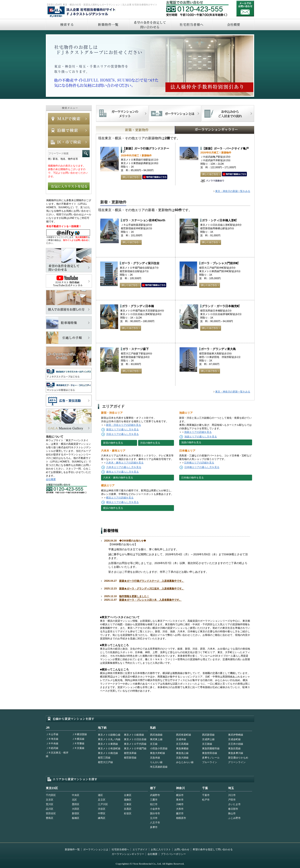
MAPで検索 (69, 119)
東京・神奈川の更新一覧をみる (233, 392)
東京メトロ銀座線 (134, 735)
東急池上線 (182, 753)
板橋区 (76, 818)
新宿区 (76, 813)
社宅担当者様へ (120, 849)
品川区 (50, 809)
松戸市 (206, 800)
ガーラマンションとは (96, 849)
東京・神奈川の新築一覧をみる (233, 191)
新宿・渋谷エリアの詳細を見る (124, 425)
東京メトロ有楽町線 (109, 748)
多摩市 (154, 827)
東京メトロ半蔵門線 (135, 748)
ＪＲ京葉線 (78, 748)
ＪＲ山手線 (52, 734)
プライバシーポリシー (173, 854)
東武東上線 (156, 739)
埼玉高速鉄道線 (159, 767)
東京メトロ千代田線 (135, 744)
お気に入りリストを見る (69, 186)
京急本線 (155, 758)
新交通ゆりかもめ (238, 758)
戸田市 (232, 800)
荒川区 (50, 804)
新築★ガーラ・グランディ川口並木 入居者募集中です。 (152, 589)
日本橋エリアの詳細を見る (199, 463)
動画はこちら (155, 177)
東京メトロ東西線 (108, 744)
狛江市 (154, 804)
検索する (66, 24)
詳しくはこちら (131, 177)
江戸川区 (103, 804)
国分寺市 (155, 813)
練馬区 (102, 818)
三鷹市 (154, 800)
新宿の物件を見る (113, 443)
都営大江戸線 (105, 762)
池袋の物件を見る (191, 442)
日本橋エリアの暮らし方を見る (202, 467)
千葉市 (206, 795)
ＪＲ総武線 (52, 748)
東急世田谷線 (210, 753)
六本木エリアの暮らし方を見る (124, 467)
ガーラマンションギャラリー (128, 854)
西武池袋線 (156, 735)
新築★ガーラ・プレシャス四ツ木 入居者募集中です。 (150, 600)
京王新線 (207, 744)
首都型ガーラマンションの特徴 (175, 113)
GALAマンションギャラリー (202, 130)
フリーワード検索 (86, 154)
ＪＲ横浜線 (78, 739)
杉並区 (128, 813)
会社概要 (233, 24)
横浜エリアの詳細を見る (120, 498)
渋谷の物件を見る (150, 443)
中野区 (102, 813)
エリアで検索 (69, 142)
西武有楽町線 (184, 735)
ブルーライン (210, 762)
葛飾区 (128, 800)
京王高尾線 (182, 744)
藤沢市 (180, 813)
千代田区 (51, 795)
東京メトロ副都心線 (109, 735)
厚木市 (180, 800)
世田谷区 (51, 813)
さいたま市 (234, 804)
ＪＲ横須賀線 (79, 734)
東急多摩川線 (236, 753)
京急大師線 (182, 758)
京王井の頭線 (236, 744)
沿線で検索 (69, 130)
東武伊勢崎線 (236, 735)
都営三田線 (104, 758)
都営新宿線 (130, 758)
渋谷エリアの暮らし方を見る (122, 434)
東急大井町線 (157, 753)
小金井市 (155, 809)
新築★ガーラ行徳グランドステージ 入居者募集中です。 (152, 581)
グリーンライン (237, 762)
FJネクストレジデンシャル (82, 12)
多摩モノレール (211, 758)
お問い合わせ (245, 8)
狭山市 (232, 813)
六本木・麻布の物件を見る (118, 478)
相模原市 (181, 818)
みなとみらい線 (185, 762)
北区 (74, 800)
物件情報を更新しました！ (134, 596)
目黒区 (128, 809)
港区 (100, 795)
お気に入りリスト (161, 849)
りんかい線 (156, 762)
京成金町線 (234, 739)
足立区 (102, 800)
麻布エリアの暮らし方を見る (122, 472)
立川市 (154, 818)
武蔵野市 (155, 795)
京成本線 (181, 739)
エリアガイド (140, 849)
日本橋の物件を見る (192, 478)
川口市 (232, 795)
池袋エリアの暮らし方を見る (201, 437)
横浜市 (180, 795)
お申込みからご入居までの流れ (228, 113)
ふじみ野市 (234, 818)
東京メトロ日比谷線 (135, 739)
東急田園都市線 (211, 748)
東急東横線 (182, 748)
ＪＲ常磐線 (78, 743)
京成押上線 (208, 739)
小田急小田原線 (159, 748)
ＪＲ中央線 (52, 743)
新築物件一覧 (108, 24)
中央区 (76, 795)
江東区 (128, 804)
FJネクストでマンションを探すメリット (122, 113)
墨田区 (76, 804)
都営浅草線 (130, 753)
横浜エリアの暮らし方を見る (122, 502)
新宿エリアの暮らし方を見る (122, 430)
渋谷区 (102, 809)
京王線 (154, 744)
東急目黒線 (234, 748)
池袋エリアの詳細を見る (198, 432)
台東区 (128, 795)
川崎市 (180, 804)
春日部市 (233, 809)
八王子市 (155, 823)
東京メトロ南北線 (108, 753)
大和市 (180, 809)
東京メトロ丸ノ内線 (109, 739)
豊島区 (50, 818)
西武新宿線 (208, 735)
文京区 (50, 800)
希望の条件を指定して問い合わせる (150, 24)
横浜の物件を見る (113, 508)
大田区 (76, 809)
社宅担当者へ (191, 24)
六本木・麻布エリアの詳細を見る (125, 463)
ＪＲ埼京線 (52, 739)
